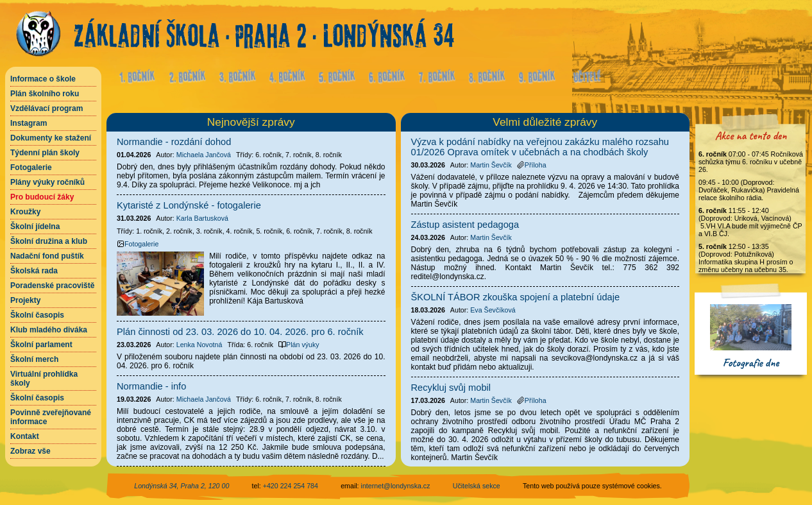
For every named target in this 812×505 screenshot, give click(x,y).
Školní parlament (41, 345)
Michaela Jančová (204, 155)
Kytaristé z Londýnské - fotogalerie (189, 205)
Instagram (29, 123)
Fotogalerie (31, 167)
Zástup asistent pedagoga (465, 225)
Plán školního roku (45, 94)
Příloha (532, 165)
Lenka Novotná (199, 345)
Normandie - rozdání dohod (174, 142)
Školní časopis (37, 315)
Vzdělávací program (47, 108)
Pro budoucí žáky (42, 197)
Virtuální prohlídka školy (44, 379)
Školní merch (34, 359)
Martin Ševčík (491, 165)
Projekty (25, 300)
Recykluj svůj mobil (451, 388)
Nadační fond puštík (47, 256)
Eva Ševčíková (493, 310)
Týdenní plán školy (45, 153)
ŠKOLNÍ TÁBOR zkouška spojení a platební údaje (516, 297)
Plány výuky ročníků (47, 182)
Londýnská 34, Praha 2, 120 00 (182, 486)
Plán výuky (299, 345)
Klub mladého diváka (49, 330)
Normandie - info (151, 386)
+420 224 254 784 (291, 486)
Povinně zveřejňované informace (51, 417)
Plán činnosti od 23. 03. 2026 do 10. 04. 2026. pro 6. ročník (240, 332)
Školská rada (34, 271)
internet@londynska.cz (396, 486)
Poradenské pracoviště (52, 286)
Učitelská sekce (477, 486)
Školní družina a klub (49, 241)
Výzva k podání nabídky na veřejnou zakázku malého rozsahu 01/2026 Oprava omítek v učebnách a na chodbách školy (540, 147)
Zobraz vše (30, 451)
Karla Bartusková (202, 218)
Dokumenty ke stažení (51, 138)
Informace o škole (43, 79)
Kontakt (25, 436)
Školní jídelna (35, 227)
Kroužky (25, 212)
